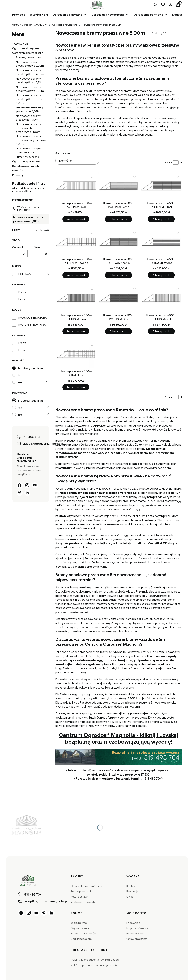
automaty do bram (104, 99)
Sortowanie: (63, 153)
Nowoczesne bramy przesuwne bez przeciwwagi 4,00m (28, 128)
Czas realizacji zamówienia (87, 886)
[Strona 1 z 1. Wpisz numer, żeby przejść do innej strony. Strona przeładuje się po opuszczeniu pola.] (176, 163)
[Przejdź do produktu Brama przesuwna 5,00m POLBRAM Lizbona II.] (161, 242)
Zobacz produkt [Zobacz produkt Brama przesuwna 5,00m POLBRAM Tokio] (76, 387)
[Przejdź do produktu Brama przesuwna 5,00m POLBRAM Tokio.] (76, 354)
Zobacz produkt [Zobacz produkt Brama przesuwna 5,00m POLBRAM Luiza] (76, 331)
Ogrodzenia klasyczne (26, 48)
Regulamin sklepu (82, 939)
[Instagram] (27, 485)
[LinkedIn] (27, 493)
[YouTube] (35, 485)
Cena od (17, 247)
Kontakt (131, 886)
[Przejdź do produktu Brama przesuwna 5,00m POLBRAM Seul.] (161, 298)
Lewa (22, 299)
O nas (130, 897)
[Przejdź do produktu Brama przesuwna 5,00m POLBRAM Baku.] (76, 186)
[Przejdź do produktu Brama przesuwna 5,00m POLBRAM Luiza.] (76, 298)
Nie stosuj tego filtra (31, 368)
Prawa (22, 292)
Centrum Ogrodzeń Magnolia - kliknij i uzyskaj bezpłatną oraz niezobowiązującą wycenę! (119, 738)
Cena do (39, 247)
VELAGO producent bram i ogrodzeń (94, 965)
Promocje (18, 175)
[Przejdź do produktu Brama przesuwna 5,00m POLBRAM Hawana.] (76, 242)
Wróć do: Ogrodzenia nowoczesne (25, 208)
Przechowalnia (135, 933)
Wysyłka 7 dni (20, 44)
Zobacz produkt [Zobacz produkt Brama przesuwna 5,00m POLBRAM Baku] (76, 219)
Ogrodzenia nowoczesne (65, 25)
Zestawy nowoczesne (29, 57)
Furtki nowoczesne (27, 157)
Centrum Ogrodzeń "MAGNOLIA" (30, 25)
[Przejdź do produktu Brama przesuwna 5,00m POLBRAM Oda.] (119, 298)
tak (20, 375)
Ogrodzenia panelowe (26, 161)
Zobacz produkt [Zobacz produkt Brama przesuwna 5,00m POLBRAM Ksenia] (119, 275)
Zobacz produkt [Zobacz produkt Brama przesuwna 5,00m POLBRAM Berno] (119, 219)
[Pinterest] (20, 493)
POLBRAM (25, 274)
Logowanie (133, 923)
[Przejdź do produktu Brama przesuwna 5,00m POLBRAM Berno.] (119, 186)
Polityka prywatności (83, 933)
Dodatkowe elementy (26, 166)
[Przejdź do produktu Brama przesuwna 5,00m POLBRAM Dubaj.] (161, 186)
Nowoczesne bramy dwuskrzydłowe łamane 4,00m (31, 99)
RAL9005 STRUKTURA (33, 318)
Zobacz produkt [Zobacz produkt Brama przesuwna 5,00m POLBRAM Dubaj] (161, 219)
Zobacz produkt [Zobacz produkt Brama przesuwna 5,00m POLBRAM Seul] (161, 331)
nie (20, 382)
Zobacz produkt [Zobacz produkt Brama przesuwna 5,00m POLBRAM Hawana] (76, 275)
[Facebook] (20, 485)
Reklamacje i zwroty (83, 902)
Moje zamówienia (137, 928)
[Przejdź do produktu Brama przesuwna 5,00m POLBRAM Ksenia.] (119, 242)
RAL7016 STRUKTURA (32, 325)
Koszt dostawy (79, 897)
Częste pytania (80, 928)
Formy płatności (81, 891)
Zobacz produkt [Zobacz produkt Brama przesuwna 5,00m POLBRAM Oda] (119, 331)
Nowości (18, 170)
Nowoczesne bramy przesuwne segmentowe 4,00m (31, 140)
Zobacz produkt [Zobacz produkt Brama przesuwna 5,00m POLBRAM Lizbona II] (161, 275)
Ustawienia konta (137, 939)
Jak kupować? (79, 923)
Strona (168, 162)
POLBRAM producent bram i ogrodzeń (95, 960)
